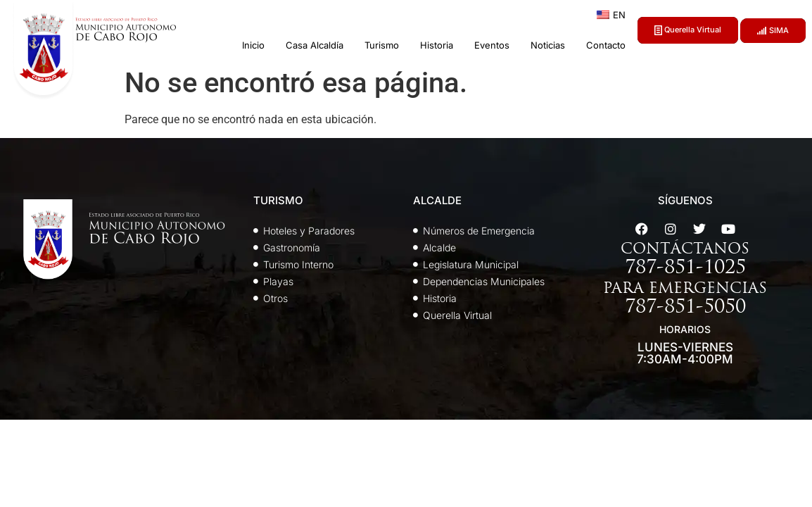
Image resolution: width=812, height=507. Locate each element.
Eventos (492, 45)
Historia (437, 45)
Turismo (382, 45)
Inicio (253, 45)
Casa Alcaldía (315, 45)
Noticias (548, 45)
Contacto (606, 45)
